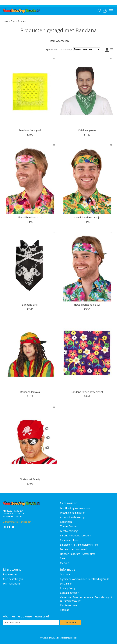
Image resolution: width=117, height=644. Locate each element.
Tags (13, 21)
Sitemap (65, 610)
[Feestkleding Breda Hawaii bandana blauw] (87, 266)
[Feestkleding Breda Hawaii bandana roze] (30, 178)
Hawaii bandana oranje (87, 217)
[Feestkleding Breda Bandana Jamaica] (30, 353)
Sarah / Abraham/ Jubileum (75, 536)
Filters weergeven (59, 41)
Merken (65, 563)
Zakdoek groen (87, 130)
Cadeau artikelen (70, 540)
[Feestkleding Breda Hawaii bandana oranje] (87, 178)
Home (6, 21)
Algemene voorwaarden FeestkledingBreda (85, 579)
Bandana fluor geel (30, 130)
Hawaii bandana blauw (87, 305)
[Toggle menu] (111, 11)
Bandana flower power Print (87, 392)
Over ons (65, 574)
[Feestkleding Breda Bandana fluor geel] (30, 91)
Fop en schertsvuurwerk (74, 549)
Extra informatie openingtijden (17, 522)
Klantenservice (68, 605)
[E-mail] (31, 623)
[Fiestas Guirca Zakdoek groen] (87, 91)
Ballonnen (66, 522)
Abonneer (70, 622)
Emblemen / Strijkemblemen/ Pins (79, 545)
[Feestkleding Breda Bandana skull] (30, 266)
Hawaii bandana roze (30, 217)
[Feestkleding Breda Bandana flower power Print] (87, 353)
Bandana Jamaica (30, 392)
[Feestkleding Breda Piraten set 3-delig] (30, 440)
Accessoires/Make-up (72, 517)
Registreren (10, 574)
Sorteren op (66, 49)
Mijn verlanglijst (12, 584)
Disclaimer (66, 584)
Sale (62, 558)
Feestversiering (69, 531)
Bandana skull (30, 305)
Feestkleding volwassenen (75, 508)
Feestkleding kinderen (73, 513)
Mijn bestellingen (13, 579)
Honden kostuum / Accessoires (78, 554)
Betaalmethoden (70, 593)
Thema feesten (69, 526)
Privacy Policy (68, 588)
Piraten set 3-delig (30, 479)
